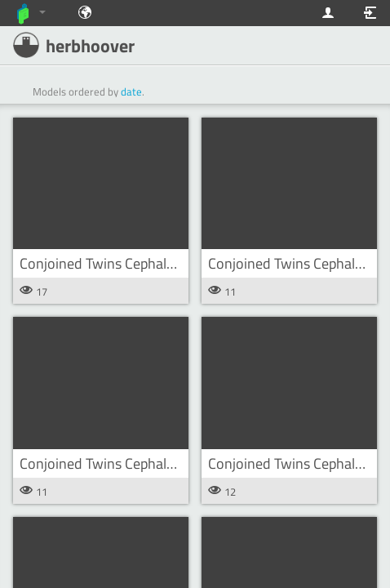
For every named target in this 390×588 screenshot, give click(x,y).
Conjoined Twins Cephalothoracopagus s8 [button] (148, 263)
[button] (101, 183)
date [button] (131, 91)
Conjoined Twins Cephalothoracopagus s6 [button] (148, 463)
